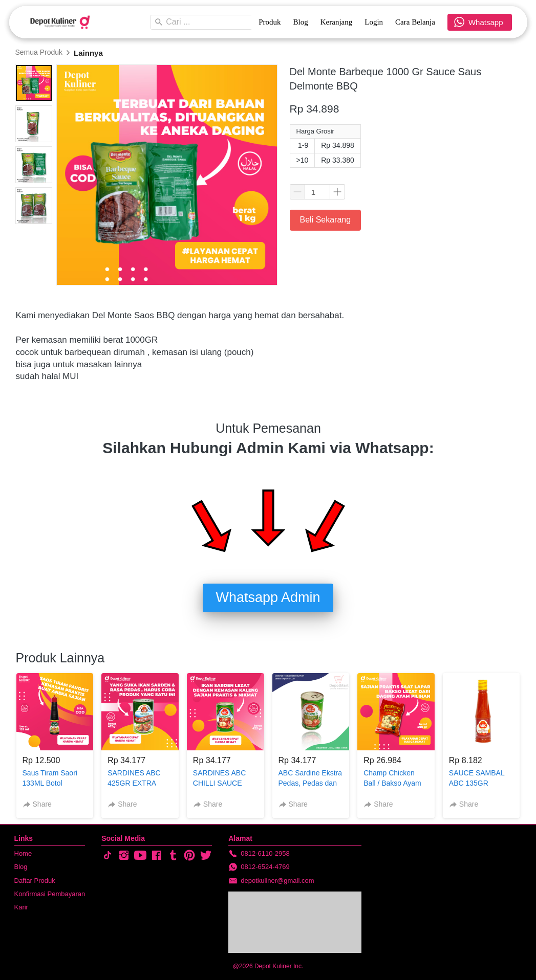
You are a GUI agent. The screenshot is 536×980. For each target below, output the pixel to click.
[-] (108, 856)
